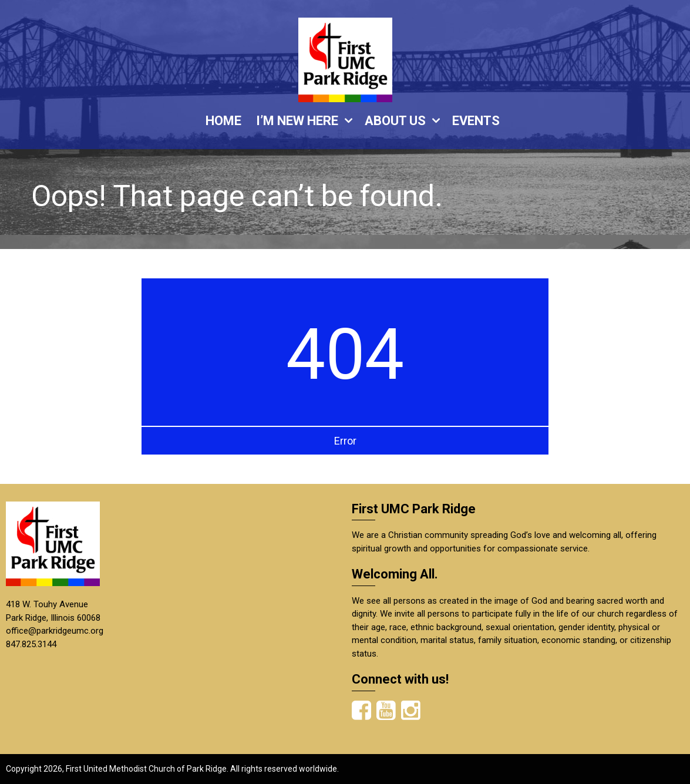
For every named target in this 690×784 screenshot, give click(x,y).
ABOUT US (395, 121)
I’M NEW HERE (297, 121)
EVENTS (476, 121)
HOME (223, 121)
